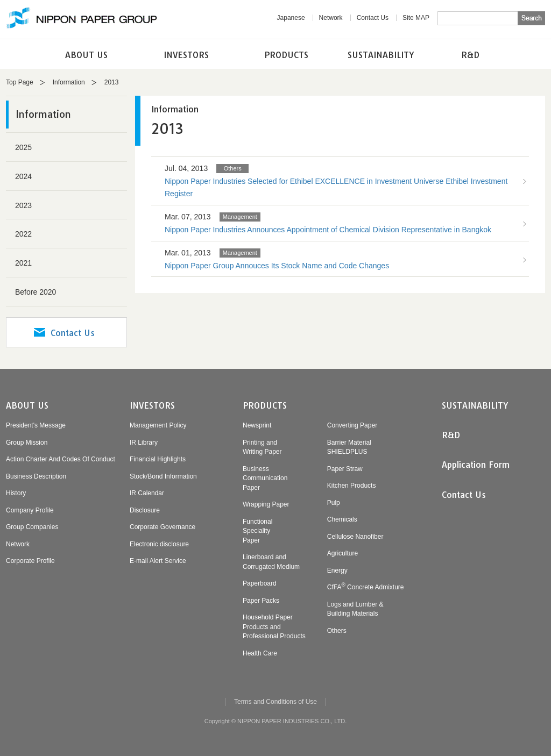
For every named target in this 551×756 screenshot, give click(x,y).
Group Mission (27, 443)
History (16, 493)
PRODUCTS (286, 55)
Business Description (36, 476)
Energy (337, 570)
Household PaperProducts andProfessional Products (274, 627)
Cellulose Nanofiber (355, 537)
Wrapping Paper (266, 504)
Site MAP (416, 18)
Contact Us (373, 18)
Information (69, 82)
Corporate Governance (163, 527)
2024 (23, 176)
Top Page (20, 82)
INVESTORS (186, 55)
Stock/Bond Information (163, 476)
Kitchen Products (352, 486)
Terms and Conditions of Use (275, 702)
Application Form (476, 465)
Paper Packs (261, 601)
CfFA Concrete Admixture (366, 587)
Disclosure (145, 510)
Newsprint (257, 425)
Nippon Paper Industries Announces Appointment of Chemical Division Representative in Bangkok (328, 230)
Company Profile (30, 510)
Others (337, 631)
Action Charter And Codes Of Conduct (61, 459)
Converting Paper (352, 425)
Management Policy (158, 425)
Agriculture (342, 553)
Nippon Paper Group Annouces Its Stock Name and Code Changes (277, 266)
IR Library (144, 443)
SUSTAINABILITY (381, 55)
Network (331, 18)
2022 (23, 234)
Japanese (291, 18)
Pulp (334, 503)
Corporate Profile (30, 561)
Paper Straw (345, 469)
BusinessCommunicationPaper (265, 478)
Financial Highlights (158, 459)
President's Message (36, 425)
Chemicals (342, 519)
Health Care (260, 653)
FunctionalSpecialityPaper (257, 531)
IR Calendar (147, 493)
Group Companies (32, 527)
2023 (23, 205)
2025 (23, 147)
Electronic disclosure (159, 544)
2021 (23, 263)
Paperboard (260, 583)
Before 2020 (36, 292)
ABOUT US (86, 55)
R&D (470, 55)
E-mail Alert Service (158, 561)
